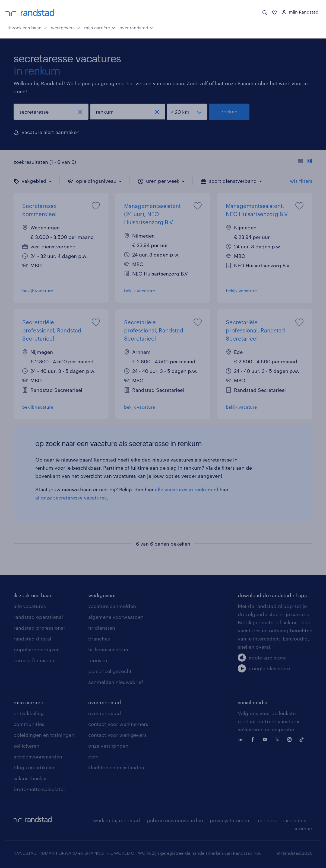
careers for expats (35, 660)
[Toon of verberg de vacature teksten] (305, 162)
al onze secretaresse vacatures (71, 498)
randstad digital (32, 639)
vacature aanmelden (112, 606)
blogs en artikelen (35, 767)
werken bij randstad (117, 820)
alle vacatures (30, 606)
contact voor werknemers (118, 724)
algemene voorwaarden (116, 617)
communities (29, 724)
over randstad (137, 27)
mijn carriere (28, 702)
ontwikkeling (29, 713)
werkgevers (66, 27)
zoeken (229, 111)
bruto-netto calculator (39, 789)
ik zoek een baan (27, 27)
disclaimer (295, 820)
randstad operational (38, 617)
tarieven (98, 660)
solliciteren (26, 746)
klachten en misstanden (116, 767)
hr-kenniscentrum (109, 649)
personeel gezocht (110, 671)
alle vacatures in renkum (184, 489)
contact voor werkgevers (117, 735)
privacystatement (230, 820)
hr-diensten (102, 628)
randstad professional (39, 628)
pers (93, 757)
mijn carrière (100, 27)
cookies (267, 820)
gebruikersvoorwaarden (175, 820)
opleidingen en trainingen (44, 735)
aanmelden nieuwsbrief (116, 682)
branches (99, 639)
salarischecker (30, 778)
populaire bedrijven (37, 649)
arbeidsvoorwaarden (38, 757)
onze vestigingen (108, 746)
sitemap (303, 828)
